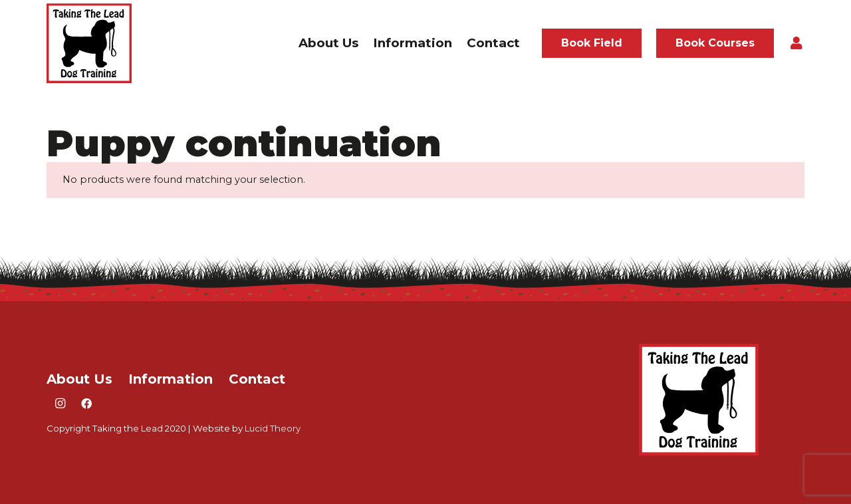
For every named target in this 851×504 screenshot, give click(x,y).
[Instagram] (60, 404)
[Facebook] (86, 404)
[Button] (796, 43)
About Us (79, 379)
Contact (257, 379)
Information (171, 379)
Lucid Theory (273, 428)
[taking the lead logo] (89, 43)
